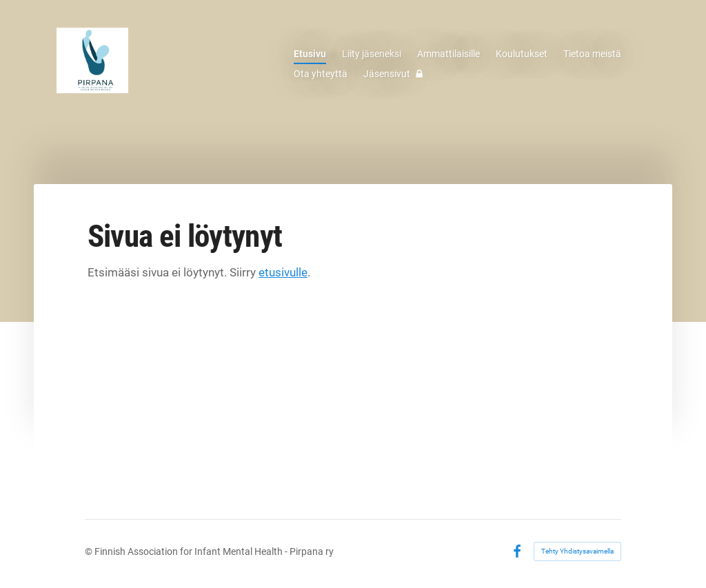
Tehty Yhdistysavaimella (577, 551)
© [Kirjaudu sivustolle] (90, 551)
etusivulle (283, 272)
